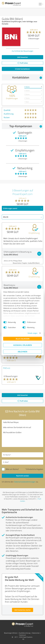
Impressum (22, 635)
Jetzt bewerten (23, 57)
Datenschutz (36, 633)
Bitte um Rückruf (12, 469)
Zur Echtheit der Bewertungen (22, 51)
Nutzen (7, 117)
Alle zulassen (23, 339)
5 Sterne (27, 87)
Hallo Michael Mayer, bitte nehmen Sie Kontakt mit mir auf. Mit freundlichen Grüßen (22, 433)
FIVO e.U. (7, 368)
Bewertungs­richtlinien (11, 633)
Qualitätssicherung (25, 633)
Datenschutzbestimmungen (25, 482)
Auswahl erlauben (23, 345)
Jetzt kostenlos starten (23, 610)
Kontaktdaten (27, 77)
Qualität (7, 110)
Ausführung (9, 114)
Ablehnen (22, 352)
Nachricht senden (23, 476)
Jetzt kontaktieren (22, 69)
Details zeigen (33, 333)
